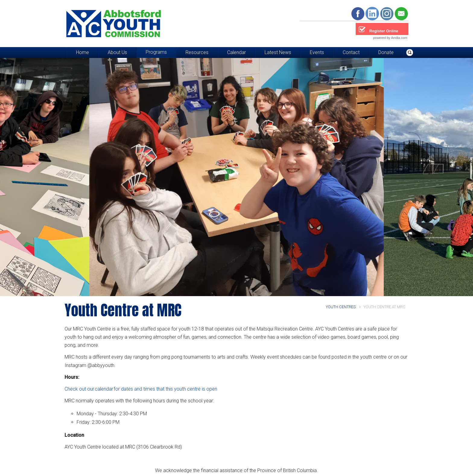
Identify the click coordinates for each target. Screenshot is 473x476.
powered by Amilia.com (390, 38)
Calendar (237, 52)
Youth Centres (343, 307)
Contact (351, 52)
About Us (117, 52)
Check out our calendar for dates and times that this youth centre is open (141, 389)
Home (83, 52)
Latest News (278, 52)
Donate (386, 52)
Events (317, 52)
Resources (197, 52)
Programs (156, 52)
